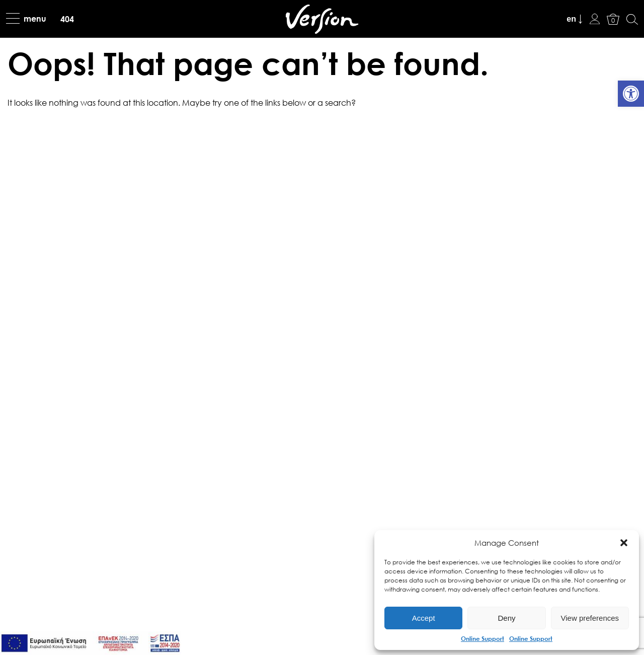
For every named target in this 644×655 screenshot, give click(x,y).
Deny (506, 618)
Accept (424, 618)
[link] (631, 94)
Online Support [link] (482, 638)
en (571, 19)
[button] (624, 543)
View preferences (590, 618)
